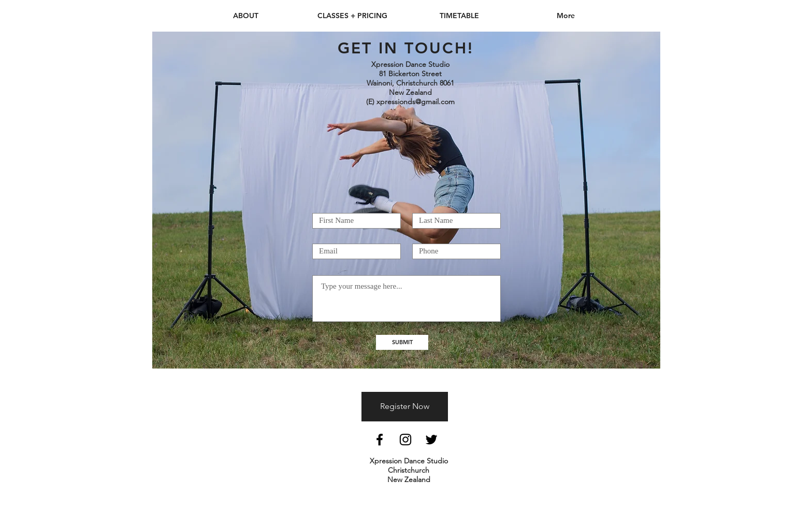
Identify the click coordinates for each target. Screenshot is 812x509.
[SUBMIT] (402, 342)
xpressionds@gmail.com (416, 102)
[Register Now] (405, 407)
